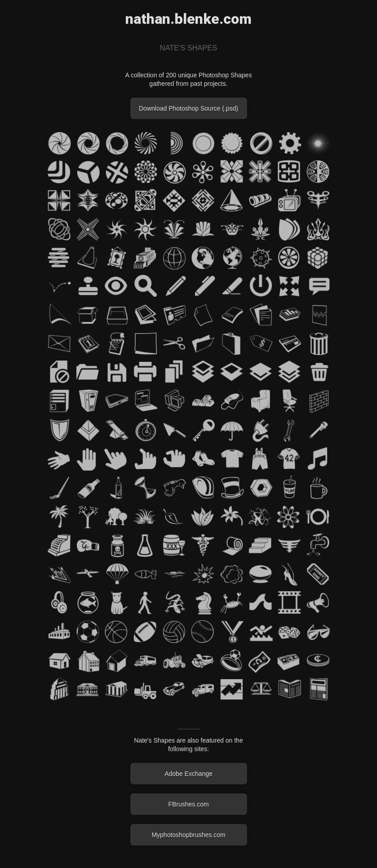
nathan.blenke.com (188, 19)
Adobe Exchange (188, 774)
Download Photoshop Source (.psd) (188, 108)
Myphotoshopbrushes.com (188, 835)
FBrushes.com (188, 804)
